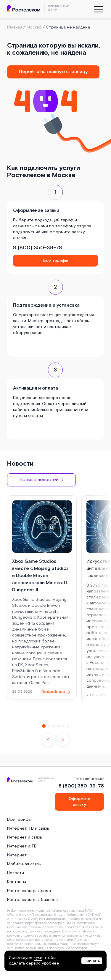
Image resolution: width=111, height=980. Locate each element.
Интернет (17, 855)
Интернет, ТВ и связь (28, 828)
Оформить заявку (79, 802)
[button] (63, 740)
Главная (15, 27)
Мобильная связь (24, 864)
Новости (16, 873)
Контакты (17, 882)
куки (38, 958)
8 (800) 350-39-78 (38, 248)
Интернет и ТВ (22, 846)
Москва (34, 27)
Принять (92, 961)
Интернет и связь (24, 837)
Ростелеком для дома (29, 891)
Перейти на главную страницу (53, 72)
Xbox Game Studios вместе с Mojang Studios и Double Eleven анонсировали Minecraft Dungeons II (40, 576)
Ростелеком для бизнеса (32, 900)
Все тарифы (56, 261)
